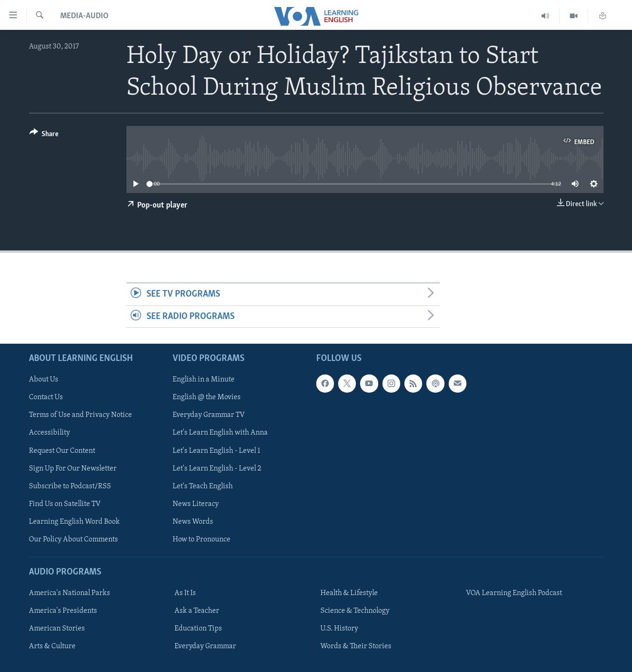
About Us (44, 380)
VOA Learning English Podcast (514, 593)
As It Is (185, 593)
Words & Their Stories (356, 646)
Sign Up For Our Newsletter (73, 469)
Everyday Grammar (205, 646)
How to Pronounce (201, 540)
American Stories (57, 629)
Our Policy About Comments (73, 540)
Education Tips (198, 629)
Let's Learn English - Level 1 (216, 450)
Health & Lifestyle (349, 593)
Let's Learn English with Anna (220, 433)
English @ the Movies (207, 397)
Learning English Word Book (74, 522)
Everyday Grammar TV (209, 415)
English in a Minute (204, 380)
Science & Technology (355, 611)
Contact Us (46, 397)
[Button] (44, 135)
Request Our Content (62, 450)
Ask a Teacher (197, 611)
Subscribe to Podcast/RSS (70, 486)
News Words (193, 522)
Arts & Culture (52, 646)
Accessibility (49, 433)
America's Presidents (63, 611)
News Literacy (196, 504)
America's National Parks (69, 593)
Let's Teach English (203, 486)
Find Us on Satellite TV (65, 504)
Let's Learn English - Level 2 (217, 469)
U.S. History (339, 629)
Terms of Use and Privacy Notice (80, 415)
